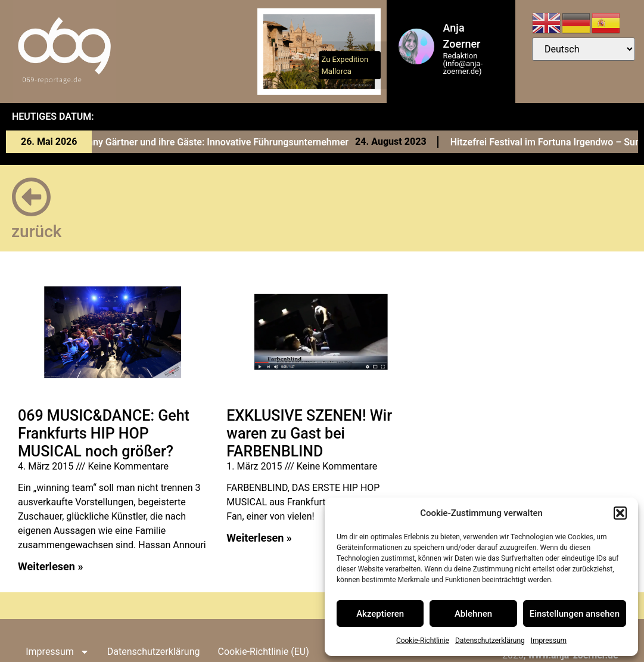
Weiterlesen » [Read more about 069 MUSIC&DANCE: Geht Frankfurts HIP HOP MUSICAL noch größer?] (50, 566)
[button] (620, 513)
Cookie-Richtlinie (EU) (263, 652)
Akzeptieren (380, 614)
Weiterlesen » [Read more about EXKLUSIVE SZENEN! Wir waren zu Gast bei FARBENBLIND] (259, 538)
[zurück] (31, 197)
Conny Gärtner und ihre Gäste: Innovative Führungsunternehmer (219, 142)
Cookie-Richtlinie (423, 641)
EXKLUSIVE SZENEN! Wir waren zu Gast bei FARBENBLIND (309, 433)
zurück (36, 231)
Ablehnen (473, 614)
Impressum (549, 641)
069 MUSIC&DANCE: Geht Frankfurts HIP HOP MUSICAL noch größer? (104, 433)
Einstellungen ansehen (575, 614)
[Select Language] (584, 49)
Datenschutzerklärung (490, 641)
